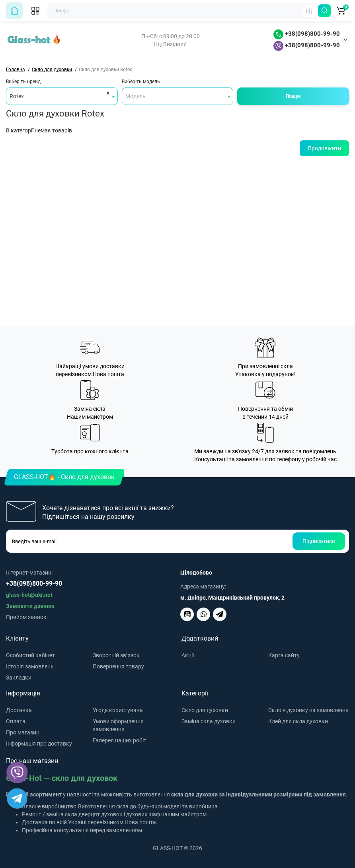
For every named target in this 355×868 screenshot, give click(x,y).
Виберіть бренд (23, 82)
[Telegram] (17, 798)
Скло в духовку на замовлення (308, 710)
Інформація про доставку (39, 744)
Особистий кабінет (30, 655)
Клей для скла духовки (298, 721)
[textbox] (178, 96)
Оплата (16, 721)
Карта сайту (284, 655)
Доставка (19, 710)
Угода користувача (118, 710)
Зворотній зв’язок (116, 655)
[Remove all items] (107, 93)
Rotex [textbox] (17, 96)
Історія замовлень (30, 666)
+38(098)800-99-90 (307, 34)
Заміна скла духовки (209, 721)
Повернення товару (118, 666)
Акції (188, 655)
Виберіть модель (141, 82)
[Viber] (17, 773)
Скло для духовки (205, 710)
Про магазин (23, 732)
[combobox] (62, 96)
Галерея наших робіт (120, 740)
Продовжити (324, 148)
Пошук (293, 96)
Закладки (19, 678)
